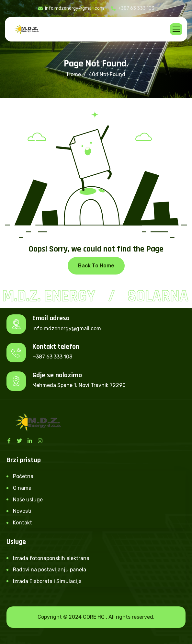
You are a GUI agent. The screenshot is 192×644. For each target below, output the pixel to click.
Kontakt (23, 523)
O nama (22, 488)
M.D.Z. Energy (50, 296)
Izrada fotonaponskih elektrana (51, 558)
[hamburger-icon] (176, 29)
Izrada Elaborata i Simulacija (47, 581)
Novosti (22, 511)
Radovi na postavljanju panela (50, 570)
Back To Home (96, 266)
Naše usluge (28, 500)
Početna (23, 476)
